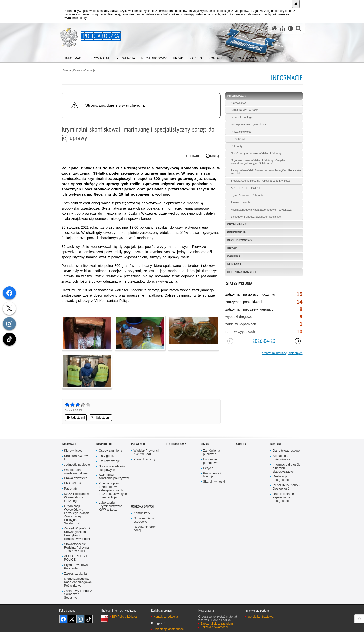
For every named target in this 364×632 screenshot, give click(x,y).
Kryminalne (237, 224)
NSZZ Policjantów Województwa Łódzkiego (257, 153)
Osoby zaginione (111, 451)
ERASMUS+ (238, 139)
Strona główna (71, 71)
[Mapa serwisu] (283, 28)
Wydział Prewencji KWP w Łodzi (146, 452)
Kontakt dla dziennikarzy (282, 458)
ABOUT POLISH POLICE (246, 188)
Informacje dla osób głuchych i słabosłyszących (286, 468)
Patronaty (237, 146)
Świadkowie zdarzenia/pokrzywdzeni (113, 477)
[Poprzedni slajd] (230, 341)
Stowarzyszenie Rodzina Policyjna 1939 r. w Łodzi (261, 181)
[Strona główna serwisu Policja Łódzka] (274, 28)
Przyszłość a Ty (144, 459)
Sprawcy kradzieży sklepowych (112, 468)
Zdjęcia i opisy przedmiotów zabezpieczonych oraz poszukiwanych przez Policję (113, 491)
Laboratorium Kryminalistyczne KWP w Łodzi (111, 506)
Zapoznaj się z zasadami (217, 624)
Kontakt (234, 264)
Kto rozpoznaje (109, 461)
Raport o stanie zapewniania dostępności (283, 498)
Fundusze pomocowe (211, 461)
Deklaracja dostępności (281, 478)
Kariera (234, 256)
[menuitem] (75, 57)
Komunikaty (142, 513)
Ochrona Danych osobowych (145, 520)
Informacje (89, 71)
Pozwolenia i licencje (212, 475)
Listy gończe (108, 456)
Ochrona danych (241, 272)
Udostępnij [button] (76, 418)
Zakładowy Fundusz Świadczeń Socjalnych (256, 217)
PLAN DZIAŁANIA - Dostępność (286, 487)
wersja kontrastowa (261, 617)
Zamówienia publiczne (212, 452)
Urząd (232, 248)
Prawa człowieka (241, 132)
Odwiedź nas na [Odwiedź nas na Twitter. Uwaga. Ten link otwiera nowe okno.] (72, 619)
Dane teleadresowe (286, 451)
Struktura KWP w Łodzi (245, 110)
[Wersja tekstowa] (291, 28)
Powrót (193, 156)
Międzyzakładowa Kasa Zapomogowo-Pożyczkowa (261, 210)
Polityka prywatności (214, 627)
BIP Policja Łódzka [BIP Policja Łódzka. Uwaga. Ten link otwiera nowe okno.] (124, 617)
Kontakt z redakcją (166, 617)
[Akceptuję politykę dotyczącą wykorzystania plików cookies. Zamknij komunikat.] (296, 4)
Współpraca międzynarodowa (248, 124)
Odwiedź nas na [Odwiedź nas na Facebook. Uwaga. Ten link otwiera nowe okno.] (63, 619)
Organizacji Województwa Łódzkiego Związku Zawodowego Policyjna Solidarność (258, 162)
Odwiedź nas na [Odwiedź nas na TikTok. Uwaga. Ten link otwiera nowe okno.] (89, 619)
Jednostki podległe (242, 117)
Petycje (208, 468)
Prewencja (236, 232)
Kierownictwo (239, 103)
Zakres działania (241, 202)
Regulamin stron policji (145, 529)
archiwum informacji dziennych (282, 353)
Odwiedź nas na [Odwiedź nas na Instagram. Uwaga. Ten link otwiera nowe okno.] (80, 619)
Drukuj (212, 156)
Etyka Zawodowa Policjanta (247, 195)
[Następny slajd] (298, 341)
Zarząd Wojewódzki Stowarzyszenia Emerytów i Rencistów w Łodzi (266, 172)
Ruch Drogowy (240, 240)
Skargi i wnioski (214, 482)
